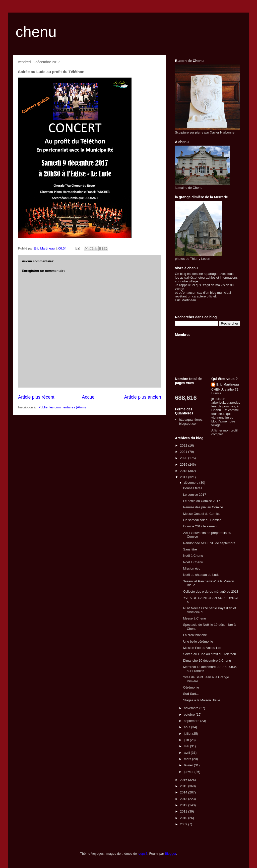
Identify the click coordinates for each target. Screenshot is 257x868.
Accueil (89, 397)
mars (188, 759)
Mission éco (192, 568)
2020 (184, 458)
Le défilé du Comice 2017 (201, 501)
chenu (36, 32)
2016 (184, 780)
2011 (184, 811)
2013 (184, 799)
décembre (192, 483)
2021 (184, 452)
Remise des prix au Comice (203, 507)
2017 (184, 477)
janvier (189, 772)
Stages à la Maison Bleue (201, 700)
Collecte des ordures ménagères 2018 (211, 592)
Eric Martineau (228, 384)
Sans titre (190, 549)
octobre (190, 715)
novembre (192, 708)
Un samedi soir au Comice (202, 520)
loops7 (143, 854)
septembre (192, 721)
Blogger (170, 854)
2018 (184, 471)
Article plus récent (36, 397)
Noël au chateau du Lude (201, 575)
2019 (184, 464)
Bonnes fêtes (192, 488)
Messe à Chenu (194, 618)
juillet (188, 734)
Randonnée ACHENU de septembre (209, 543)
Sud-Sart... (191, 694)
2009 (184, 824)
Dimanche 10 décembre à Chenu (207, 661)
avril (187, 753)
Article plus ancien (143, 397)
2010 (184, 818)
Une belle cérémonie (198, 641)
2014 (184, 792)
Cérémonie (191, 687)
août (188, 727)
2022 (184, 445)
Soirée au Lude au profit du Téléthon (209, 654)
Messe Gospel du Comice (202, 514)
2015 (184, 786)
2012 (184, 805)
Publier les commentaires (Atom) (62, 407)
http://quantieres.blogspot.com (191, 422)
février (189, 765)
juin (187, 740)
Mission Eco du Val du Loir (202, 648)
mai (187, 746)
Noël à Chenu (193, 556)
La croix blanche (195, 635)
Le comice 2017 (195, 495)
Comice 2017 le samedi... (201, 526)
